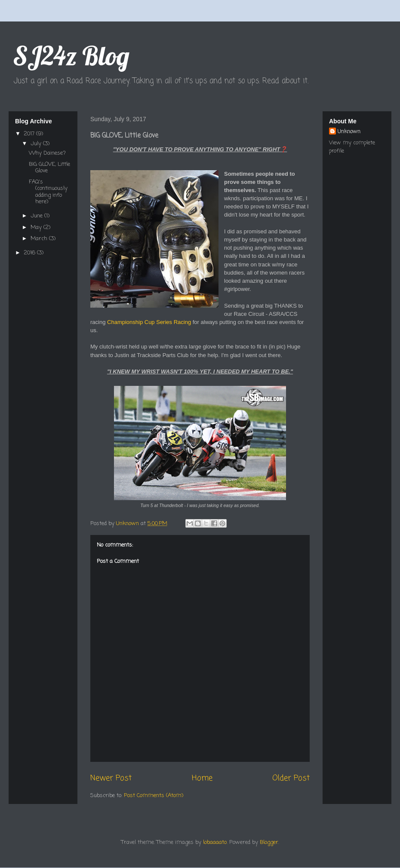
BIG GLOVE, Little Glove (49, 168)
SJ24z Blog (71, 56)
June (37, 216)
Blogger (269, 842)
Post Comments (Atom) (154, 796)
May (37, 228)
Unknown (349, 132)
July (37, 144)
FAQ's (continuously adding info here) (48, 192)
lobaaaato (215, 842)
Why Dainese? (47, 153)
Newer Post (111, 778)
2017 (30, 134)
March (40, 239)
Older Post (291, 778)
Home (202, 778)
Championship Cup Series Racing (149, 322)
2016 (30, 253)
